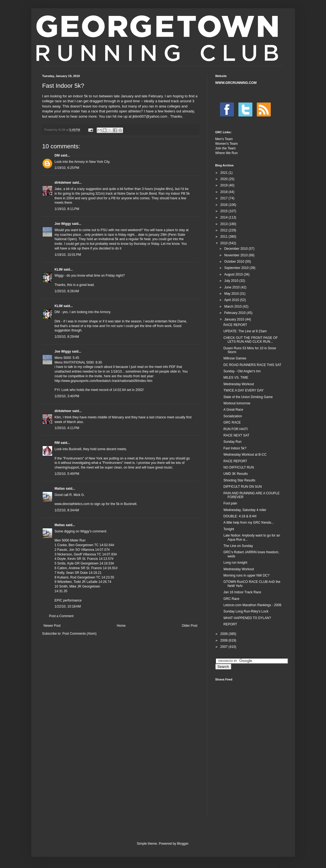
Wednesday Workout (239, 384)
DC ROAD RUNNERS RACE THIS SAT (252, 365)
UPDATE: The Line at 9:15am (245, 331)
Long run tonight (235, 563)
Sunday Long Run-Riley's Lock (246, 611)
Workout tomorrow (237, 403)
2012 (224, 230)
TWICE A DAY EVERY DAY (243, 390)
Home (121, 626)
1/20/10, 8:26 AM (67, 291)
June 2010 (232, 287)
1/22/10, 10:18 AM (68, 606)
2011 (224, 237)
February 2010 (235, 313)
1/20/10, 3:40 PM (67, 396)
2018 (224, 192)
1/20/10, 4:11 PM (67, 428)
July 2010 (232, 281)
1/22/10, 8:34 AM (67, 510)
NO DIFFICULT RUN (239, 467)
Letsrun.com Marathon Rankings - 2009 (252, 605)
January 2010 (235, 319)
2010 (224, 243)
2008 (224, 640)
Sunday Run (232, 442)
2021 (224, 173)
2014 (224, 217)
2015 (224, 211)
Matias (60, 489)
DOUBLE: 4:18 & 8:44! (240, 516)
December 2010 (236, 249)
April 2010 (232, 300)
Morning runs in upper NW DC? (246, 575)
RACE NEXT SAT (236, 435)
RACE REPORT (235, 325)
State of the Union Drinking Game (248, 397)
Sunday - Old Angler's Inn (242, 371)
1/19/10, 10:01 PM (68, 255)
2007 (224, 647)
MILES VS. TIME (236, 378)
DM (57, 155)
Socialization (232, 416)
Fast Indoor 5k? (235, 448)
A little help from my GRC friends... (249, 523)
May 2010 (232, 294)
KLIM (59, 270)
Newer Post (52, 626)
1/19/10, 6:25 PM (67, 168)
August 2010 (234, 274)
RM (57, 443)
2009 (224, 634)
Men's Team (224, 139)
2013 (224, 224)
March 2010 (233, 307)
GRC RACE (232, 422)
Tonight (229, 529)
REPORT (230, 624)
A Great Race (233, 410)
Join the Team (226, 148)
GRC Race (231, 599)
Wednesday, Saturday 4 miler (245, 510)
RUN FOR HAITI (236, 429)
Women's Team (227, 144)
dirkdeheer (63, 183)
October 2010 (235, 262)
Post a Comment (61, 616)
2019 (224, 185)
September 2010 (237, 268)
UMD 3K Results (236, 474)
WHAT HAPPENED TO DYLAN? (247, 618)
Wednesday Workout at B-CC (245, 455)
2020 (224, 179)
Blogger (183, 844)
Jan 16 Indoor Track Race (242, 592)
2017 (224, 198)
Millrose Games (235, 358)
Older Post (190, 626)
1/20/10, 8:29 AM (67, 337)
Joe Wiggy (63, 224)
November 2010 (236, 255)
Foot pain (230, 503)
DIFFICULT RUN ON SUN (243, 487)
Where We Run (227, 153)
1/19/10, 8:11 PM (67, 209)
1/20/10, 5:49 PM (67, 474)
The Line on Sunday (238, 546)
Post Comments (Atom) (80, 634)
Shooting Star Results (239, 480)
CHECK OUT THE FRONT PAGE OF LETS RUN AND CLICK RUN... (250, 340)
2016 (224, 205)
